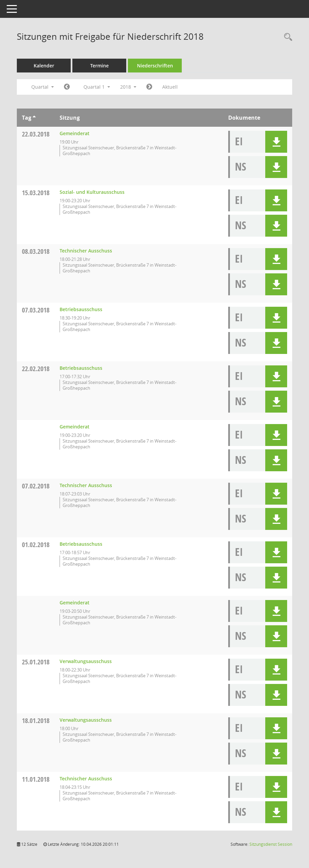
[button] (276, 142)
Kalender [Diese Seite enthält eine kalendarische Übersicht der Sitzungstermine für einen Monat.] (44, 66)
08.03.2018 (36, 251)
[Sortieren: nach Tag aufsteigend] (34, 118)
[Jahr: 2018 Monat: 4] (149, 87)
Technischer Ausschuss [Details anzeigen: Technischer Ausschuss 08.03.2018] (86, 251)
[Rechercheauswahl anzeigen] (286, 37)
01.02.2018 (36, 545)
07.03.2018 (36, 310)
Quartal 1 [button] (97, 87)
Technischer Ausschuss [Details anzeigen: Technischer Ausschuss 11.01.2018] (86, 779)
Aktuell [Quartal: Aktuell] (170, 87)
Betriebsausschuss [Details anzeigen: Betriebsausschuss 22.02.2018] (81, 368)
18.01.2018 (36, 721)
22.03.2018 (36, 134)
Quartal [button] (43, 87)
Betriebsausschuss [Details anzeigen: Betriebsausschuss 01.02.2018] (81, 544)
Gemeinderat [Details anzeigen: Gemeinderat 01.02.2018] (75, 603)
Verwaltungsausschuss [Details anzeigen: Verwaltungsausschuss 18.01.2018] (86, 720)
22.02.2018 (36, 369)
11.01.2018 (36, 779)
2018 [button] (128, 87)
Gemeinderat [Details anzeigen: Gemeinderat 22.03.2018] (75, 133)
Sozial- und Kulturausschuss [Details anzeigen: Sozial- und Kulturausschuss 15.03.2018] (92, 192)
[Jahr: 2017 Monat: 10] (67, 87)
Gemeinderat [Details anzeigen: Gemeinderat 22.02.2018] (75, 427)
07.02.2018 (36, 486)
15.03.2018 (36, 193)
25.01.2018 (36, 662)
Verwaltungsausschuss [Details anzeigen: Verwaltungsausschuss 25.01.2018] (86, 661)
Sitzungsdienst (271, 844)
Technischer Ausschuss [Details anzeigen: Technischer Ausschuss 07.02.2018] (86, 485)
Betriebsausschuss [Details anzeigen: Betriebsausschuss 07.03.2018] (81, 309)
